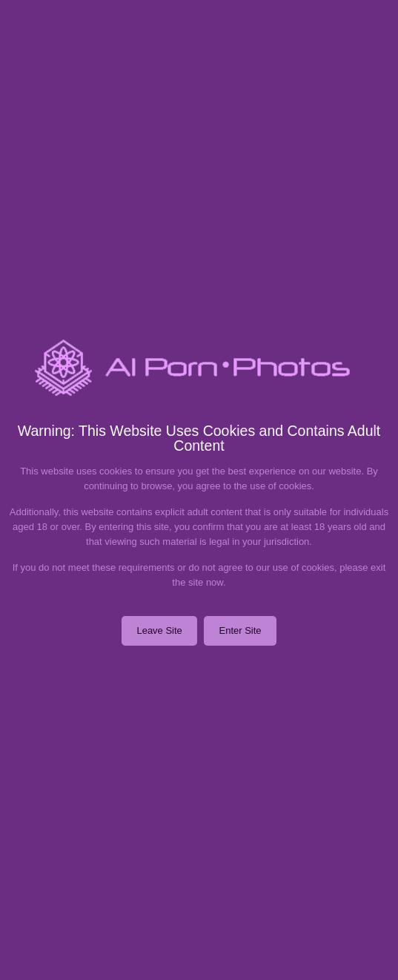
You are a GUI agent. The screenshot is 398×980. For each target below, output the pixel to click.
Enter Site (240, 630)
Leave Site (159, 630)
